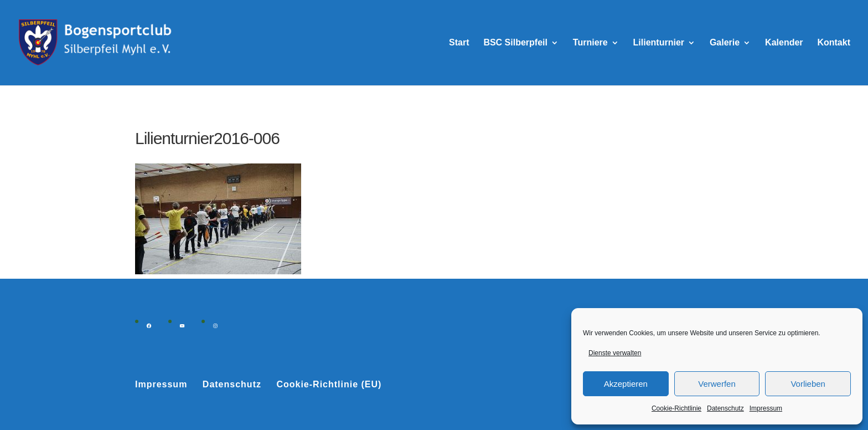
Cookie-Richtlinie (676, 408)
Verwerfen (717, 384)
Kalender (784, 43)
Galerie (725, 43)
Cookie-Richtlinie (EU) (329, 384)
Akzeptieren (626, 384)
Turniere (590, 43)
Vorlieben (808, 384)
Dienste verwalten (615, 353)
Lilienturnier (659, 43)
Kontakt (834, 43)
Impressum (766, 408)
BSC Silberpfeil (515, 43)
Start (459, 43)
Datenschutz (725, 408)
